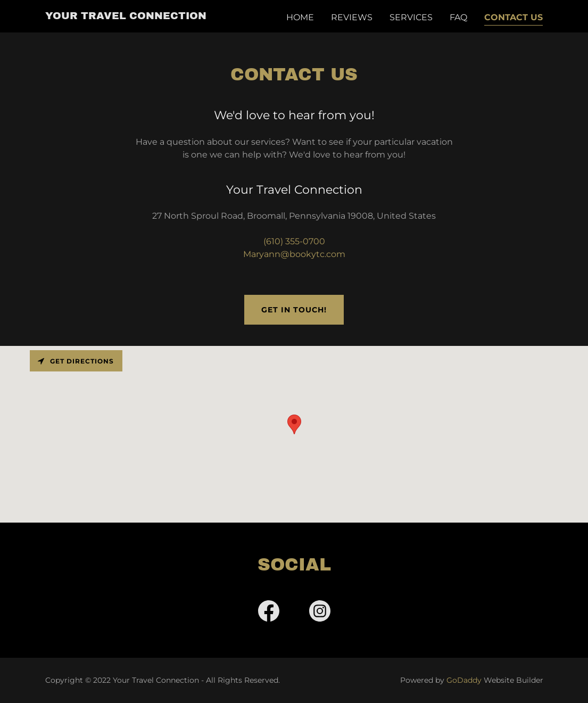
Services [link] (411, 17)
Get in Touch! (294, 310)
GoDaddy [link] (464, 680)
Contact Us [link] (514, 17)
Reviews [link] (352, 17)
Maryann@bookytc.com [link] (294, 254)
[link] (126, 16)
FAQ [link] (458, 17)
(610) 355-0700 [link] (294, 241)
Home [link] (300, 17)
